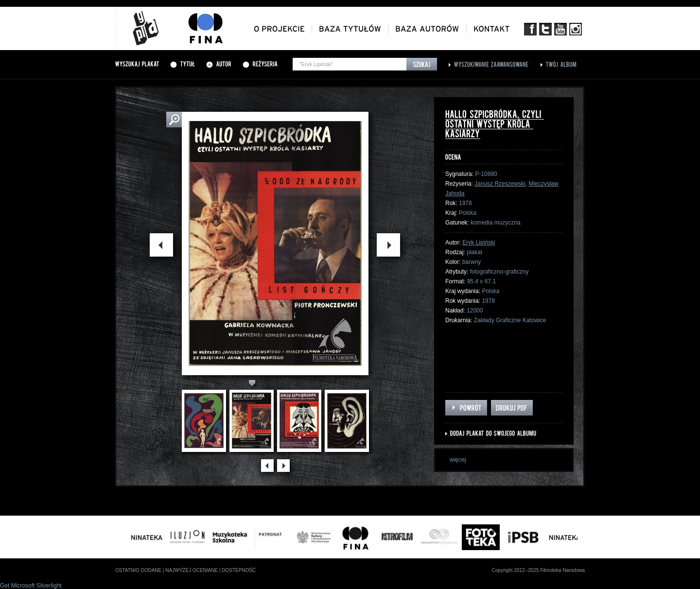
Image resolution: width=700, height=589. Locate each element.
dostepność (239, 570)
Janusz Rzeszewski (500, 184)
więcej (458, 460)
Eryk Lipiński (479, 243)
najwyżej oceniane (192, 570)
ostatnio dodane (138, 570)
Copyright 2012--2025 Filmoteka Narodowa (538, 570)
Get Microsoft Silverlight (31, 586)
